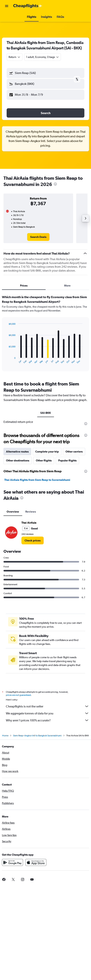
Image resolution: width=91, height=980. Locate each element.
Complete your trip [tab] (47, 452)
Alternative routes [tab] (17, 452)
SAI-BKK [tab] (46, 413)
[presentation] (55, 184)
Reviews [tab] (31, 512)
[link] (38, 237)
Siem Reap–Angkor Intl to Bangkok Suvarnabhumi (37, 736)
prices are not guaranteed (18, 695)
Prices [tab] (24, 286)
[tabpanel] (45, 335)
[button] (7, 6)
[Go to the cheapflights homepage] (28, 6)
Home (5, 736)
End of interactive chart (7, 361)
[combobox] (15, 57)
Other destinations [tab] (18, 460)
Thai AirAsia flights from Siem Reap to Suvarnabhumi (37, 480)
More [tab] (67, 286)
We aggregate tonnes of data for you (47, 713)
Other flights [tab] (44, 460)
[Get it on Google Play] (12, 862)
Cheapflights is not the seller (47, 706)
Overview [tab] (13, 512)
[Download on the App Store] (36, 862)
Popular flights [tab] (67, 460)
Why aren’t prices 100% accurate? (47, 720)
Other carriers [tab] (74, 452)
